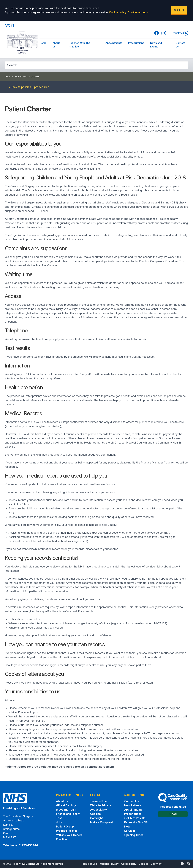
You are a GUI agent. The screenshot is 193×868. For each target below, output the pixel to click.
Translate (180, 33)
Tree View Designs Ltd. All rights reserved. (38, 864)
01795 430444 (28, 845)
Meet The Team (66, 810)
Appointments (114, 43)
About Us (56, 45)
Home (43, 43)
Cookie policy (118, 12)
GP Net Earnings (66, 805)
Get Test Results (135, 818)
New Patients (133, 805)
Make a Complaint (102, 822)
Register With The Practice (80, 45)
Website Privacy (101, 805)
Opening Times (134, 835)
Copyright (96, 818)
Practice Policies (67, 831)
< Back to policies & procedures (29, 87)
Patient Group (65, 827)
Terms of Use (99, 801)
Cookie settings (138, 12)
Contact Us (180, 45)
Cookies (95, 814)
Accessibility (98, 810)
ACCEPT (179, 10)
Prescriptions (136, 43)
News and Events (156, 45)
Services (130, 831)
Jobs (59, 822)
